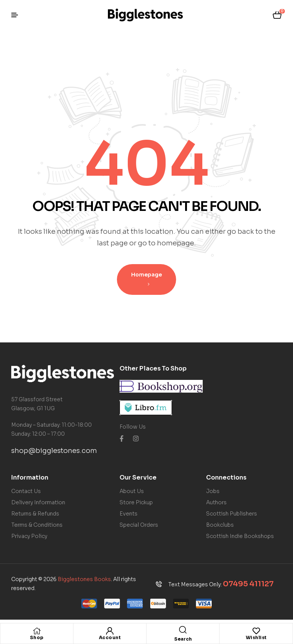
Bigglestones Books (84, 579)
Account (110, 637)
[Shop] (37, 631)
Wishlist (256, 637)
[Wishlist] (256, 631)
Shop (37, 637)
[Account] (110, 631)
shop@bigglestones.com (54, 451)
